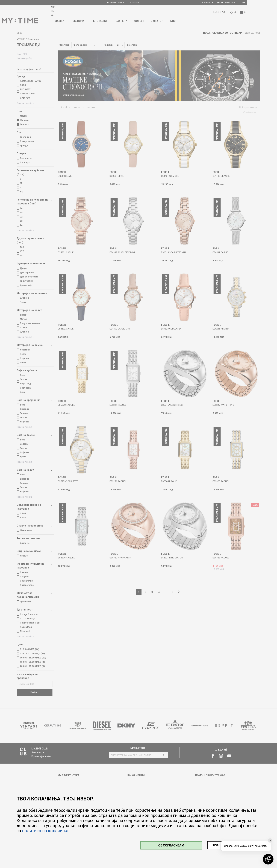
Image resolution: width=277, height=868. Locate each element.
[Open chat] (268, 859)
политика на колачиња (45, 831)
